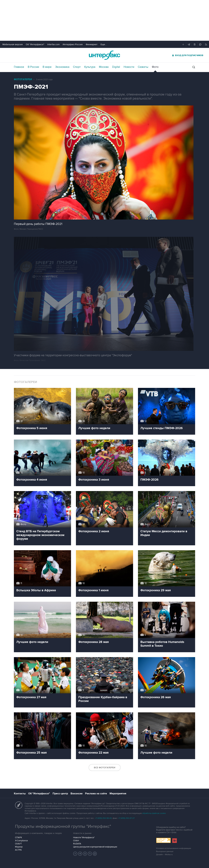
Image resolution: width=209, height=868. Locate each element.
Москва (104, 67)
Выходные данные (165, 851)
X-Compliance (21, 841)
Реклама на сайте (96, 794)
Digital (116, 67)
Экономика (62, 67)
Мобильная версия (13, 44)
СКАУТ (18, 844)
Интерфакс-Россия (73, 44)
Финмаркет (92, 44)
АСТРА (18, 850)
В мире (47, 67)
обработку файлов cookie (154, 813)
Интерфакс (104, 55)
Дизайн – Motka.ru (164, 855)
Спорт (77, 67)
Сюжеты (143, 67)
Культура (90, 67)
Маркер (19, 847)
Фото (155, 67)
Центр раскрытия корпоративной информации (95, 847)
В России (33, 67)
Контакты (20, 794)
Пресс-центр (60, 794)
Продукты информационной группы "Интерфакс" (63, 826)
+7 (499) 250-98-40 (103, 818)
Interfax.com (53, 44)
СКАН (76, 841)
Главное (19, 67)
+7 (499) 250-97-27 (126, 818)
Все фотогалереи (105, 768)
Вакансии (76, 794)
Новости (129, 67)
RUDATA (77, 844)
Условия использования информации (174, 848)
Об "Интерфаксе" (35, 44)
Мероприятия (118, 794)
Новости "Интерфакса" (84, 838)
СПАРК (19, 838)
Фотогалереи (23, 79)
